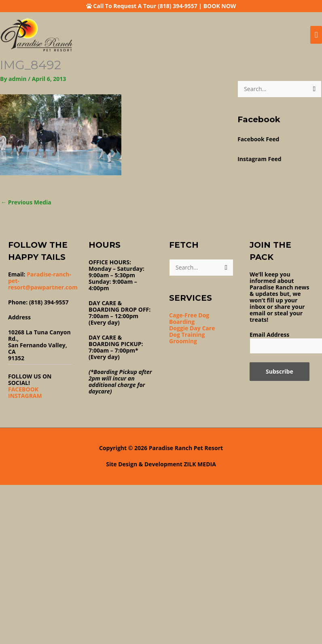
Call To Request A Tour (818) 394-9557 (145, 6)
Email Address (269, 335)
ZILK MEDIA (200, 464)
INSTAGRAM (25, 396)
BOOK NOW (220, 6)
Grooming (183, 341)
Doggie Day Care (192, 328)
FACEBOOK (23, 389)
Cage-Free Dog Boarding (189, 318)
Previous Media (26, 202)
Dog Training (187, 335)
